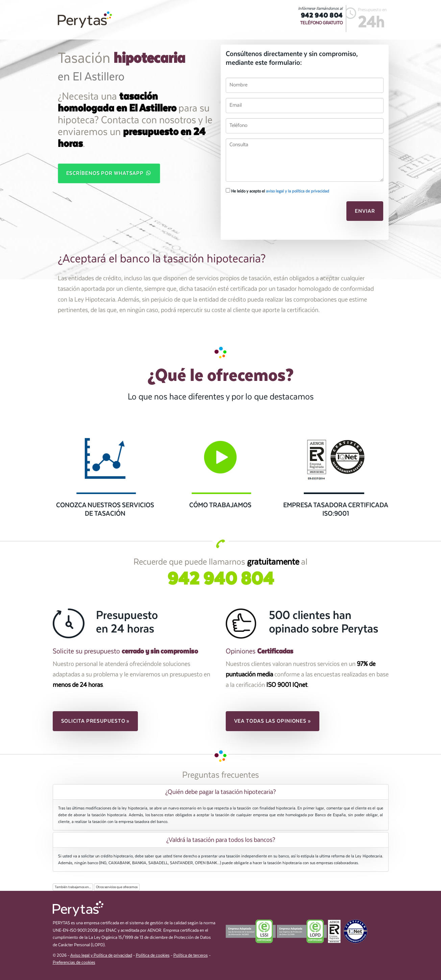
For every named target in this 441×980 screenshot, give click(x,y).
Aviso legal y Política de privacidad (101, 956)
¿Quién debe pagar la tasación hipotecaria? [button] (220, 792)
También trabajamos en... (73, 887)
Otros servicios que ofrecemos (117, 887)
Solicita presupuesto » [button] (95, 721)
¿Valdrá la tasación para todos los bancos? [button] (221, 840)
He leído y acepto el (277, 191)
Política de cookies (153, 956)
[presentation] (272, 213)
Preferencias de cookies (74, 963)
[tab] (221, 792)
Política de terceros (191, 956)
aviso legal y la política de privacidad (298, 191)
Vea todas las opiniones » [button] (273, 721)
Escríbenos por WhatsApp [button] (109, 173)
